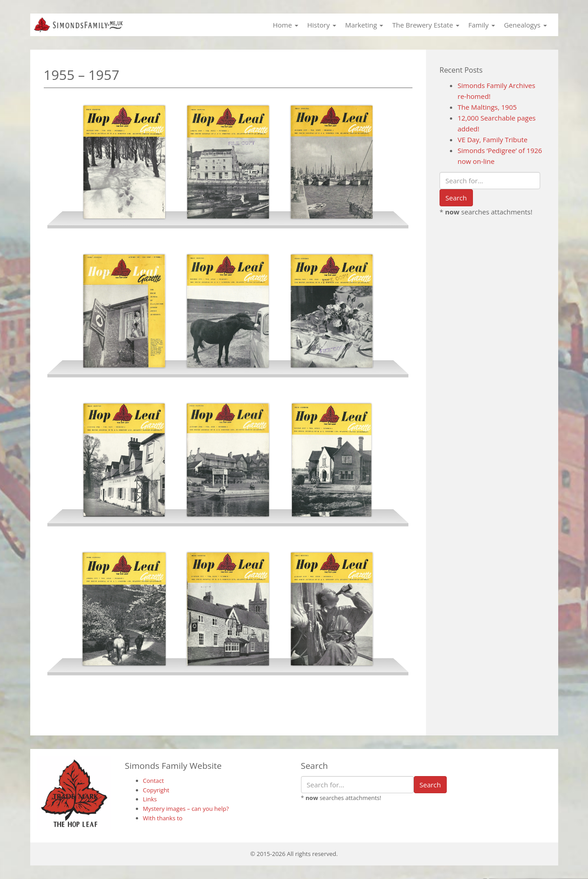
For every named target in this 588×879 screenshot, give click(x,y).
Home (285, 25)
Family (482, 25)
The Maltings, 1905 (487, 107)
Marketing (364, 25)
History (322, 25)
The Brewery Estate (426, 25)
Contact (154, 781)
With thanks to (163, 818)
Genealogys (525, 25)
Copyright (156, 790)
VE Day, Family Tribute (493, 140)
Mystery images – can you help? (186, 809)
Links (150, 799)
